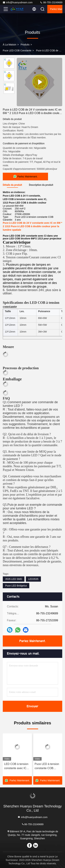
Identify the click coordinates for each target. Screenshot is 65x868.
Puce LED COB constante (17, 50)
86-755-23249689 (51, 2)
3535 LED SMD (14, 579)
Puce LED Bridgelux (16, 586)
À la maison (10, 45)
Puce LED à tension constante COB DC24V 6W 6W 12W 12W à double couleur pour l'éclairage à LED (47, 766)
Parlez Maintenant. (56, 9)
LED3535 (33, 579)
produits (25, 45)
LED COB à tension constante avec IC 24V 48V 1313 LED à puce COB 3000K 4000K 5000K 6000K (17, 766)
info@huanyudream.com (18, 2)
